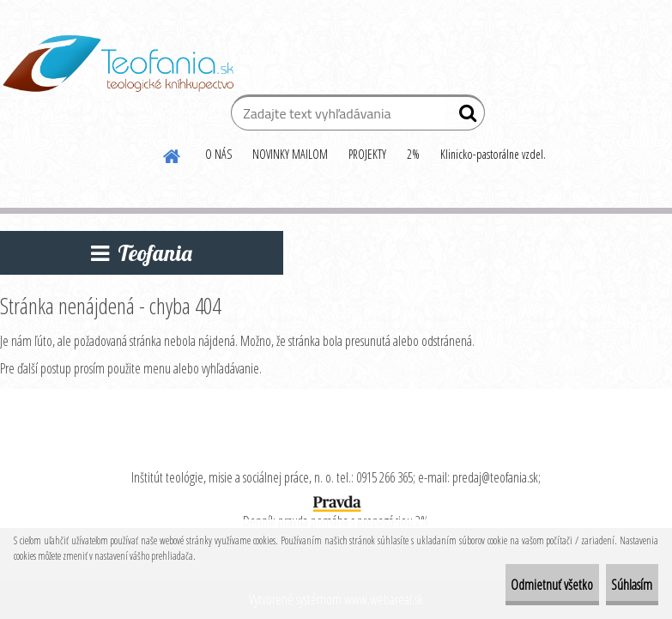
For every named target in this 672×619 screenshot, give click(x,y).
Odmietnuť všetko (505, 585)
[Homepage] (173, 154)
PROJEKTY (367, 154)
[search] (465, 117)
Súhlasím (616, 585)
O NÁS (218, 154)
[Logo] (118, 64)
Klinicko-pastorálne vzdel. (493, 154)
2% (413, 154)
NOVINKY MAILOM (290, 154)
